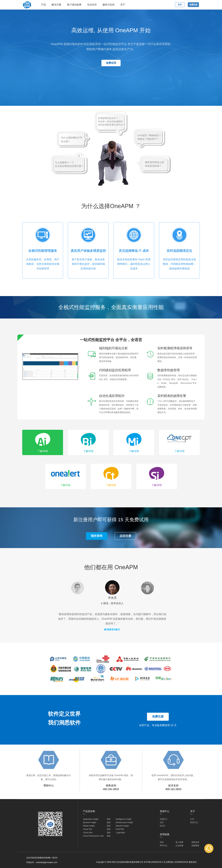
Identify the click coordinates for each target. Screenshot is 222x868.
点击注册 (125, 536)
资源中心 (165, 811)
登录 (180, 5)
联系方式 (194, 822)
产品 (44, 5)
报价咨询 (97, 536)
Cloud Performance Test (93, 836)
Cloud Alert (88, 833)
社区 (162, 822)
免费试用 (111, 63)
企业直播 (179, 846)
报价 (109, 819)
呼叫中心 (164, 846)
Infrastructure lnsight (124, 822)
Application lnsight (91, 819)
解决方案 (56, 5)
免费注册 (193, 5)
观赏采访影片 (112, 629)
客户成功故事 (74, 5)
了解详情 (43, 451)
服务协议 (193, 862)
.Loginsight (120, 833)
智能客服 (195, 846)
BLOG (162, 826)
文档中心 (164, 819)
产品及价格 (89, 811)
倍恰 (162, 842)
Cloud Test (87, 829)
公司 (192, 819)
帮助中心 (49, 786)
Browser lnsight (90, 822)
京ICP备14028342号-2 (153, 862)
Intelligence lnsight (124, 819)
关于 (123, 5)
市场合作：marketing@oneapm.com (42, 862)
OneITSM (120, 829)
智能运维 (195, 842)
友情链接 (165, 834)
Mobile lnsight (89, 826)
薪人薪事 (179, 842)
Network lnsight (122, 826)
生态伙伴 (92, 5)
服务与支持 (109, 5)
